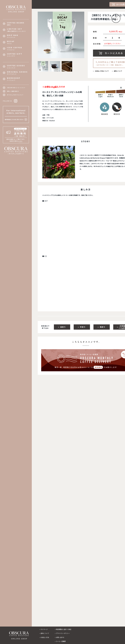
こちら (20, 141)
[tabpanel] (61, 35)
